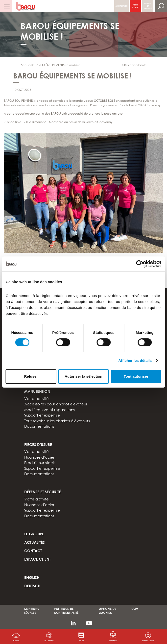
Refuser (31, 376)
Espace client (37, 559)
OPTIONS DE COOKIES (108, 611)
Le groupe (49, 641)
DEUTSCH (32, 586)
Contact (113, 641)
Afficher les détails (135, 360)
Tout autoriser (136, 376)
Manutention (121, 6)
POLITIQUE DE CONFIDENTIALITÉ (66, 611)
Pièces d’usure (135, 6)
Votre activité (36, 398)
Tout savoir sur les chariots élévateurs (57, 421)
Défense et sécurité (148, 6)
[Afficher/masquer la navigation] (6, 6)
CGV (135, 609)
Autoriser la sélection (83, 376)
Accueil (16, 641)
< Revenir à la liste (134, 65)
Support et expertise (42, 415)
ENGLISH (32, 577)
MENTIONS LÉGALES (32, 611)
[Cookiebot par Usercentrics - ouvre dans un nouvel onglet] (140, 264)
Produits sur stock (40, 463)
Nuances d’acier (39, 457)
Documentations (39, 426)
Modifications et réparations (49, 410)
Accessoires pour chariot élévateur (56, 404)
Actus (82, 641)
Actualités (35, 542)
